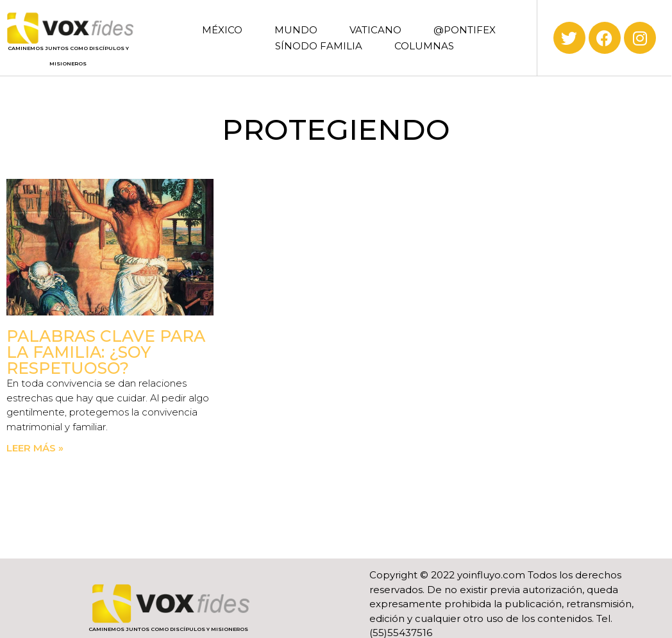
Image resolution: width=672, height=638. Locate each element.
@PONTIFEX (465, 30)
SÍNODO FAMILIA (319, 46)
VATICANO (375, 30)
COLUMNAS (424, 46)
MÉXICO (222, 30)
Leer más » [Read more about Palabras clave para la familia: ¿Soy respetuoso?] (35, 448)
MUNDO (296, 30)
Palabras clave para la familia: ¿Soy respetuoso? (106, 352)
